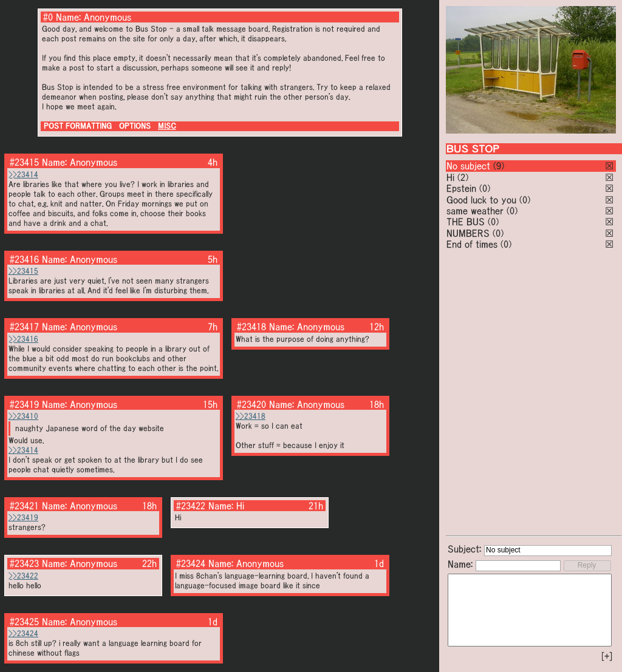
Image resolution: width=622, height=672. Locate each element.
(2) (463, 177)
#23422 (191, 506)
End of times (472, 244)
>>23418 (251, 416)
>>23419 (23, 518)
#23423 (24, 563)
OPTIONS (135, 126)
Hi (450, 177)
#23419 (24, 404)
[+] (607, 656)
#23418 (251, 327)
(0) (485, 188)
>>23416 (23, 339)
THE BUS (466, 222)
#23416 (24, 259)
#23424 (191, 563)
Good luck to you (481, 200)
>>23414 (23, 175)
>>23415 (23, 271)
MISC (167, 126)
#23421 (24, 506)
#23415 (24, 162)
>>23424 (23, 633)
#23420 (251, 404)
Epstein (461, 188)
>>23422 (23, 576)
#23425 (24, 622)
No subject (470, 166)
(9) (499, 166)
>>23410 (23, 416)
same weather (475, 211)
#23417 (24, 327)
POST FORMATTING (78, 126)
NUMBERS (468, 233)
